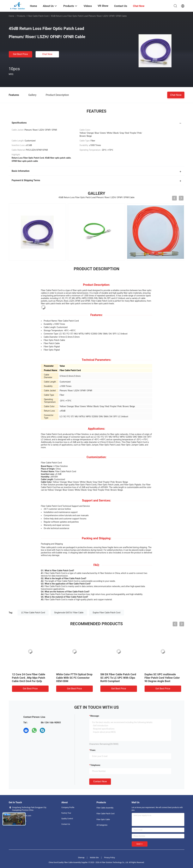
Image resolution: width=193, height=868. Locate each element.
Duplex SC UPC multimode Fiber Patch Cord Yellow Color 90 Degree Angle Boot (162, 678)
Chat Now (47, 54)
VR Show (103, 6)
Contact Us (66, 824)
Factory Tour (66, 813)
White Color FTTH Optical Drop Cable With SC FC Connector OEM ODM (74, 678)
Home (12, 16)
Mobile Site (94, 858)
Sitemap (81, 858)
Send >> (140, 844)
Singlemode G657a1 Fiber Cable (69, 613)
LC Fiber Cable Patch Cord (33, 613)
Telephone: (96, 765)
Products (21, 16)
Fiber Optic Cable (103, 819)
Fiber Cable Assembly (105, 808)
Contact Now (100, 781)
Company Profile (68, 807)
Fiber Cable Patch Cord (38, 16)
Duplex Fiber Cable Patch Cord (107, 613)
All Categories (102, 825)
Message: (95, 716)
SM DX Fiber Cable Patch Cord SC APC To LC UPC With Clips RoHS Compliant (118, 678)
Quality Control (67, 819)
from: (93, 750)
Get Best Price (20, 54)
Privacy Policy (110, 858)
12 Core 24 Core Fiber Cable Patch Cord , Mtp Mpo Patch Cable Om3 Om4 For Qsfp (29, 678)
